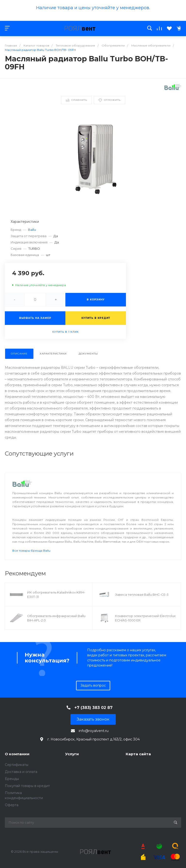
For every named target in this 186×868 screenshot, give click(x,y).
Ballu (32, 230)
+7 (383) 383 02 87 (93, 708)
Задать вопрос (93, 685)
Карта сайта (138, 754)
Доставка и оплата (21, 772)
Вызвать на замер (35, 318)
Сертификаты (17, 765)
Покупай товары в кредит (27, 786)
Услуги (72, 754)
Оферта (12, 805)
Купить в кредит (96, 318)
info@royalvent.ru (94, 731)
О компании (17, 754)
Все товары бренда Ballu (31, 551)
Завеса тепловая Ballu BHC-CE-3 (142, 595)
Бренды (12, 779)
